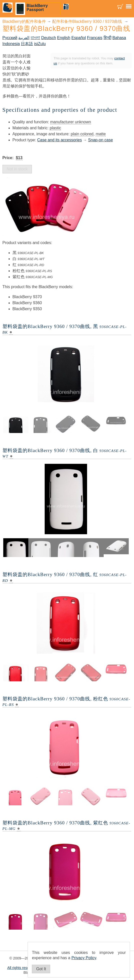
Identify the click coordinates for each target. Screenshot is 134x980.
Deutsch (49, 38)
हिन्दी (108, 38)
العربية (24, 38)
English (63, 38)
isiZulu (40, 44)
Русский (10, 38)
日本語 (27, 44)
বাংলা (35, 38)
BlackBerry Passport (37, 8)
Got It (41, 969)
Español (79, 38)
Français (95, 38)
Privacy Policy (84, 958)
